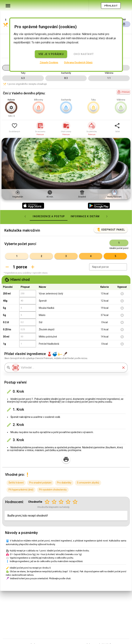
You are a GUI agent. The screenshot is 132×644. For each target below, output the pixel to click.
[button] (19, 15)
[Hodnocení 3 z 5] (61, 491)
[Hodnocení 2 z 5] (54, 491)
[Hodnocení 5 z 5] (75, 491)
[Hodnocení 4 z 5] (68, 491)
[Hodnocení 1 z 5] (47, 491)
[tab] (49, 206)
